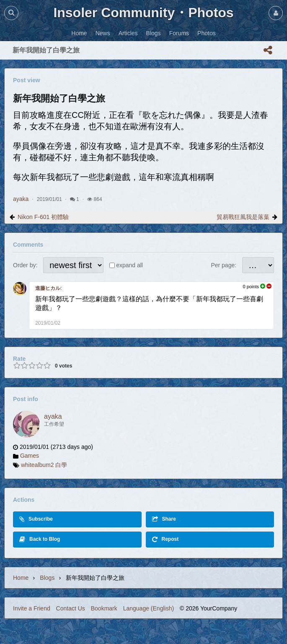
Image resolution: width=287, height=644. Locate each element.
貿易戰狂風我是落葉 (243, 217)
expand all (129, 265)
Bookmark (104, 608)
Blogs (47, 578)
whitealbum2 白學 (44, 465)
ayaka (21, 199)
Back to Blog (40, 539)
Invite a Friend (32, 608)
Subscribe (36, 519)
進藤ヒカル (48, 288)
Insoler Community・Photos (143, 13)
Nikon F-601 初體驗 (43, 217)
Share (164, 519)
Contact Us (71, 608)
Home (21, 578)
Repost (165, 539)
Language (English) (149, 608)
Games (30, 456)
